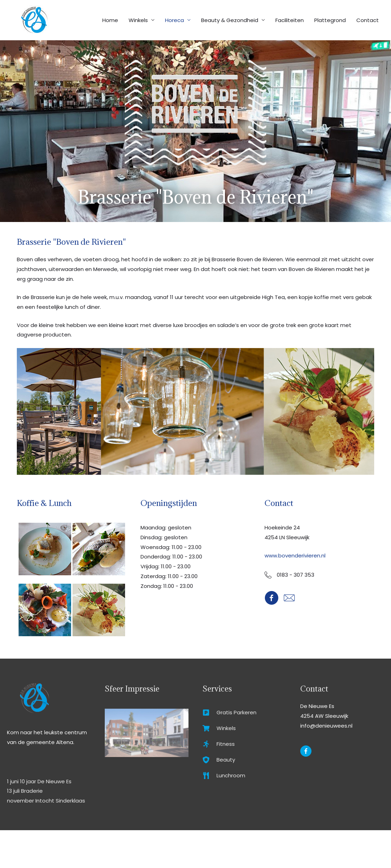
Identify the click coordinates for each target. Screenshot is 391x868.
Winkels (138, 20)
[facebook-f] (307, 751)
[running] (219, 745)
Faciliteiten (290, 20)
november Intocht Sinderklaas (46, 801)
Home (110, 20)
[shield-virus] (219, 761)
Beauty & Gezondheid (230, 20)
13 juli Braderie (25, 791)
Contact (368, 20)
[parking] (229, 713)
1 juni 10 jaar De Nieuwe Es (39, 781)
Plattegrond (330, 20)
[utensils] (224, 777)
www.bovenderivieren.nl (295, 555)
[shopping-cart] (219, 729)
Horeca (174, 20)
